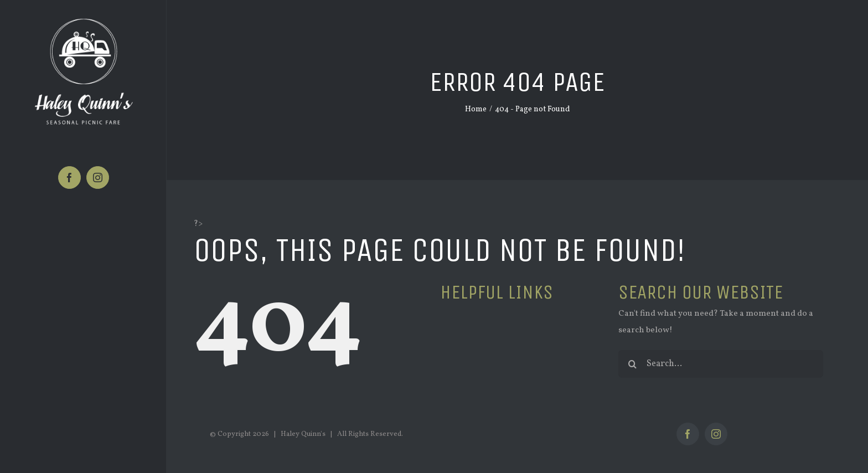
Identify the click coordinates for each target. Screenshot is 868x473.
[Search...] (721, 364)
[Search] (632, 364)
